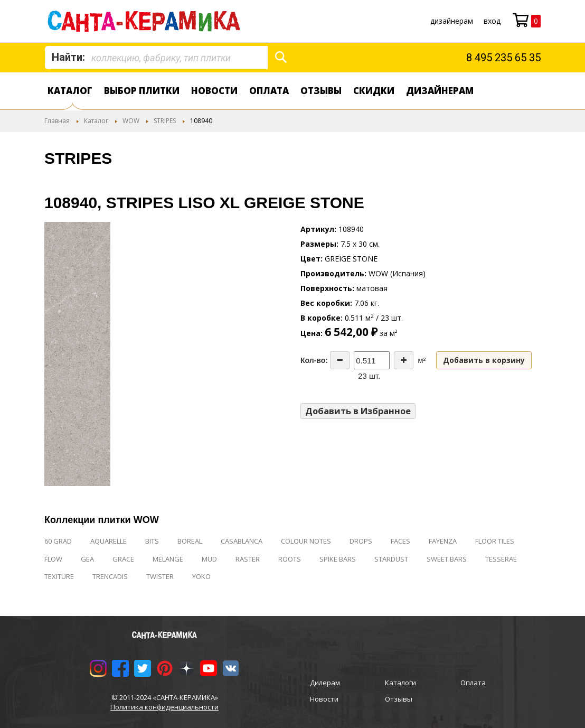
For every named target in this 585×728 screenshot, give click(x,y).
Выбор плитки (142, 91)
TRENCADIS (110, 576)
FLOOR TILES (495, 541)
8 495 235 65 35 (503, 58)
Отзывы (321, 91)
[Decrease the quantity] (340, 360)
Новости (214, 91)
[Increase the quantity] (404, 360)
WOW (131, 121)
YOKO (201, 576)
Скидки (374, 91)
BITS (152, 541)
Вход (492, 21)
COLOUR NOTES (306, 541)
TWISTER (160, 576)
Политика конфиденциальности (164, 707)
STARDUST (391, 559)
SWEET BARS (447, 559)
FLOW (53, 559)
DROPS (361, 541)
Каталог (70, 91)
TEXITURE (59, 576)
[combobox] (156, 58)
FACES (400, 541)
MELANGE (168, 559)
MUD (209, 559)
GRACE (123, 559)
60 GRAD (58, 541)
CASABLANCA (242, 541)
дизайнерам (452, 21)
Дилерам (325, 683)
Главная (57, 121)
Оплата (269, 91)
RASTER (248, 559)
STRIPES (165, 121)
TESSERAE (501, 559)
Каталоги (400, 683)
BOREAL (190, 541)
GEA (87, 559)
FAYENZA (443, 541)
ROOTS (290, 559)
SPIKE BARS (338, 559)
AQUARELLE (108, 541)
